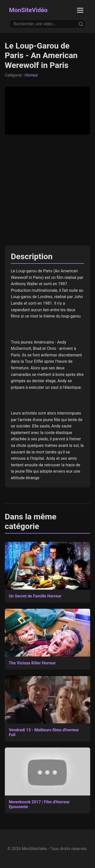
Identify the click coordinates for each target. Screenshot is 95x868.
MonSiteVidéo (28, 10)
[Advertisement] (48, 190)
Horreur (31, 75)
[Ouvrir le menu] (80, 10)
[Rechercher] (81, 24)
